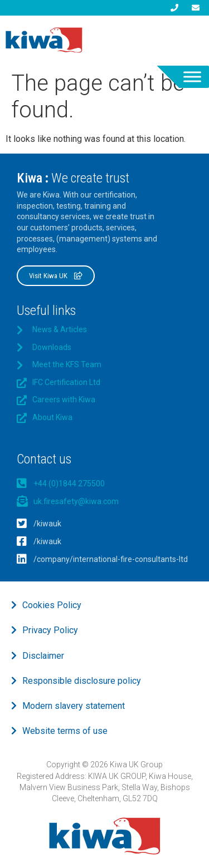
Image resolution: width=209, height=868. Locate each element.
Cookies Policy (52, 605)
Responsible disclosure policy (82, 681)
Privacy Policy (50, 630)
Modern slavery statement (74, 706)
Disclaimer (43, 656)
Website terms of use (65, 731)
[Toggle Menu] (192, 77)
